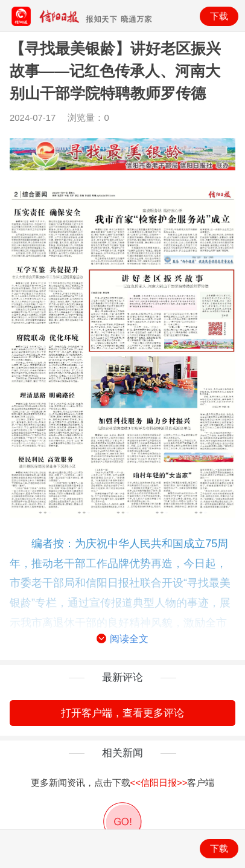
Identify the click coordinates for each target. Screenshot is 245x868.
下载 (219, 16)
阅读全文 (122, 639)
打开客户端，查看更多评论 (122, 713)
